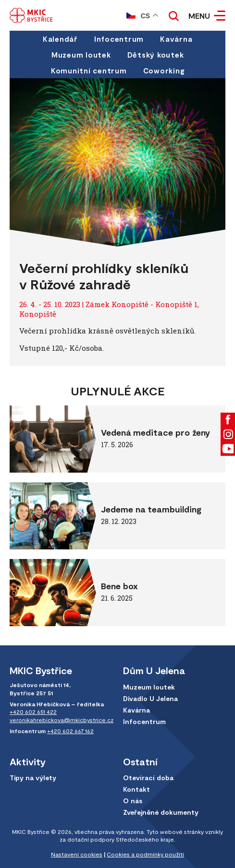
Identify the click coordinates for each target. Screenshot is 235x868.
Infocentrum (119, 39)
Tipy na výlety (33, 778)
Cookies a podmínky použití (145, 854)
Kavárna (176, 39)
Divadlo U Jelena (150, 698)
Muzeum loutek (81, 55)
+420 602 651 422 (33, 712)
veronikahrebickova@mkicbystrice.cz (62, 720)
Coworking (164, 71)
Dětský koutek (156, 55)
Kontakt (136, 789)
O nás (133, 801)
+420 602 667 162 (70, 731)
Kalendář (60, 39)
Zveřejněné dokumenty (161, 812)
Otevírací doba (148, 778)
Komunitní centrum (89, 71)
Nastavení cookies (77, 854)
